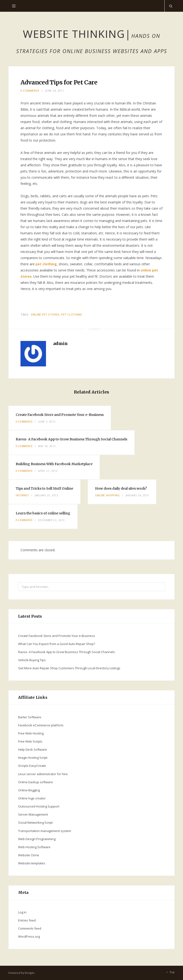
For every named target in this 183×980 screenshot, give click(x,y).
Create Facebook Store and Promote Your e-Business (60, 415)
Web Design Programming (37, 839)
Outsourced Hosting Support (39, 806)
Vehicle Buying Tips (32, 660)
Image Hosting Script (33, 758)
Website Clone (29, 855)
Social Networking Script (35, 822)
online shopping (107, 495)
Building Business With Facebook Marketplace (54, 464)
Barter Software (30, 717)
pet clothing (46, 264)
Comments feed (30, 928)
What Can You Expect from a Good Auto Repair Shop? (57, 644)
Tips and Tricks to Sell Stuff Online (44, 488)
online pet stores (45, 314)
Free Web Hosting (31, 733)
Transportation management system (45, 831)
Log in (22, 912)
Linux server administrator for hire (43, 774)
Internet (22, 495)
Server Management (33, 814)
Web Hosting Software (34, 847)
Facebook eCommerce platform (41, 725)
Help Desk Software (33, 749)
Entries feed (27, 920)
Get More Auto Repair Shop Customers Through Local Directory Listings (69, 668)
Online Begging (29, 790)
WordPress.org (29, 936)
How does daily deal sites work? (121, 488)
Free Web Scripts (30, 741)
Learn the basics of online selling (43, 513)
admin (60, 343)
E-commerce (30, 91)
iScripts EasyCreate (32, 766)
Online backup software (36, 782)
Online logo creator (32, 798)
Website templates (32, 863)
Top (170, 972)
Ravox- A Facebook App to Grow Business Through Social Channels (71, 439)
